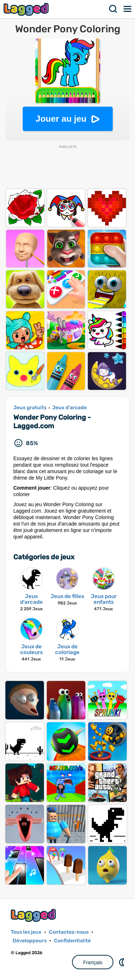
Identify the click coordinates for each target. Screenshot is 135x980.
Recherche (113, 9)
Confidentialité (72, 941)
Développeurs (30, 941)
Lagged (27, 9)
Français (93, 962)
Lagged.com (34, 915)
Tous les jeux (26, 932)
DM (122, 962)
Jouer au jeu (61, 119)
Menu (128, 9)
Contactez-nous (69, 932)
